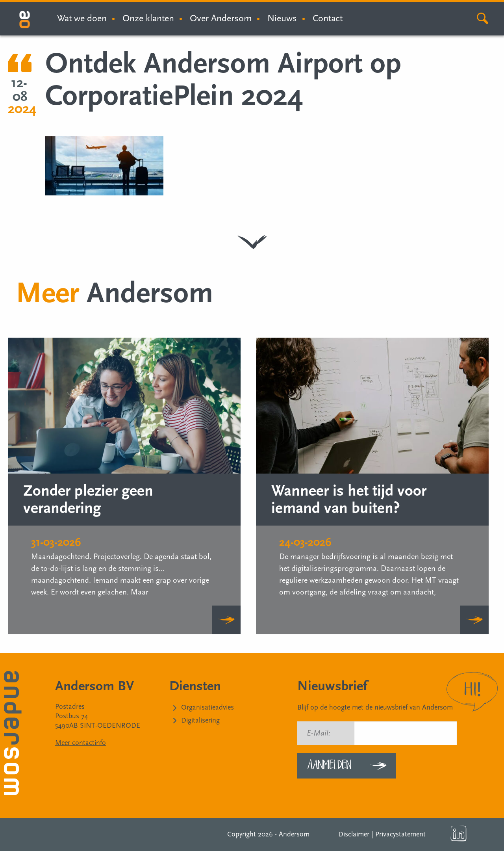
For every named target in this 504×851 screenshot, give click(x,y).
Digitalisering (200, 720)
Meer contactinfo (81, 743)
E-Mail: (319, 733)
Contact (328, 18)
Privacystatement (400, 834)
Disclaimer (354, 834)
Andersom (294, 834)
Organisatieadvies (208, 707)
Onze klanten (148, 18)
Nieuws (282, 18)
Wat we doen (82, 18)
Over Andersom (221, 18)
